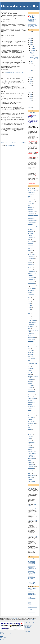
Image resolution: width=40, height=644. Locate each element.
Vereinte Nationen (32, 453)
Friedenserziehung (32, 274)
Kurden (30, 349)
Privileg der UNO (15, 618)
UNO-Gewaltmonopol (33, 442)
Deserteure (30, 243)
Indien (29, 304)
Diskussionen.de (31, 581)
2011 (31, 84)
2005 (31, 96)
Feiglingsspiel (31, 264)
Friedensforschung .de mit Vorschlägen (20, 6)
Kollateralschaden (32, 323)
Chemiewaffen (31, 237)
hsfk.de (2, 632)
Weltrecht (30, 474)
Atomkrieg (30, 207)
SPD (29, 427)
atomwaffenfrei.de (32, 598)
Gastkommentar (31, 288)
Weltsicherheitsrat (32, 476)
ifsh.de (29, 602)
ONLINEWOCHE (32, 15)
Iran (29, 313)
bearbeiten (30, 224)
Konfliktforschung (32, 326)
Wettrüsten (30, 478)
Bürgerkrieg (30, 234)
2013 (31, 79)
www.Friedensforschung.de (29, 623)
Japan (29, 317)
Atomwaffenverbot (32, 24)
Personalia (30, 387)
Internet (30, 307)
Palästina (30, 383)
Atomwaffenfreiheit (32, 211)
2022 (31, 36)
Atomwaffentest (31, 218)
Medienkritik (31, 352)
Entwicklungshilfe (32, 256)
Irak (29, 311)
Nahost (30, 367)
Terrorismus (30, 435)
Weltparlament (31, 591)
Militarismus (31, 356)
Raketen (30, 393)
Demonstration (31, 241)
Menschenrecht (31, 354)
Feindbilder (30, 266)
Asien (29, 206)
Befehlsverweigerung (32, 226)
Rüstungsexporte (32, 414)
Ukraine (30, 440)
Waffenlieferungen (32, 466)
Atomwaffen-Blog (32, 566)
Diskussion (30, 251)
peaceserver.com (32, 564)
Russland (17, 72)
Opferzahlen (31, 380)
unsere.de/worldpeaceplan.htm (30, 624)
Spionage (30, 429)
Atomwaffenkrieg (32, 213)
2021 (31, 38)
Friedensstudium (32, 283)
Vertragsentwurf (31, 459)
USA (29, 446)
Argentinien (30, 204)
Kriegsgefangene (32, 337)
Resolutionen (31, 402)
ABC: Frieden (31, 25)
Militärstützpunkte (32, 358)
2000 (31, 107)
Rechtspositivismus (32, 399)
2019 (31, 43)
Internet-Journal (31, 582)
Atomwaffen (30, 209)
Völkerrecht (3, 138)
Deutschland (18, 137)
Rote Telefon (31, 406)
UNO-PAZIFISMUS (32, 19)
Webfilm (30, 470)
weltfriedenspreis (32, 562)
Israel (29, 315)
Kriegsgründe (31, 339)
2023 (31, 34)
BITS (29, 228)
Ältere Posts (23, 143)
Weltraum (30, 472)
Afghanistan (31, 194)
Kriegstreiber (31, 345)
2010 (31, 86)
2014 (31, 77)
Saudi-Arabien (31, 418)
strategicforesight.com (33, 607)
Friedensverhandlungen (8, 72)
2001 (31, 105)
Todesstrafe (30, 437)
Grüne (29, 298)
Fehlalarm (30, 262)
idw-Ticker (30, 610)
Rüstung (30, 410)
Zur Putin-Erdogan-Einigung (9, 14)
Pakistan (30, 382)
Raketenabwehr (31, 395)
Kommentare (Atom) (11, 145)
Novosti (30, 374)
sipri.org (30, 606)
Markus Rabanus (33, 113)
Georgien (30, 292)
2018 (31, 45)
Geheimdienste (31, 290)
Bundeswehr (13, 137)
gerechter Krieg (31, 294)
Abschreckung (31, 192)
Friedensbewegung (32, 272)
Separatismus (31, 421)
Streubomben (31, 431)
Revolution (30, 404)
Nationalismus (31, 369)
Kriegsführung (31, 333)
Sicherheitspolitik (32, 423)
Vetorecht (30, 460)
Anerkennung (31, 200)
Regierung (30, 401)
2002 (31, 103)
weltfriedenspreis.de (28, 628)
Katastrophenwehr (32, 321)
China (29, 239)
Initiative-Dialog (31, 27)
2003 (31, 101)
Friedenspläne (31, 20)
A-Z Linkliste (31, 188)
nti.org (29, 597)
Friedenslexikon (31, 277)
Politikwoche (31, 389)
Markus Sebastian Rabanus (32, 488)
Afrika (29, 196)
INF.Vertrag (30, 305)
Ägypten (30, 198)
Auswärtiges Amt (32, 590)
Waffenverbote (31, 468)
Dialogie (30, 247)
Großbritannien (31, 296)
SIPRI (29, 425)
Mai (32, 64)
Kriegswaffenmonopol (32, 118)
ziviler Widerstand (32, 481)
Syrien (20, 72)
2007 (31, 92)
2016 (31, 73)
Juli (31, 62)
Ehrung (30, 253)
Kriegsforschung (31, 574)
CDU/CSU (30, 235)
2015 (31, 75)
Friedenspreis (31, 22)
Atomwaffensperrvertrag (33, 215)
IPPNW (30, 309)
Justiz (29, 319)
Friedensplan (31, 279)
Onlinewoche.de (3, 642)
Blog (36, 25)
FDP (29, 260)
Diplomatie (30, 249)
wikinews (30, 479)
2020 (31, 40)
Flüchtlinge (30, 268)
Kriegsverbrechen (32, 347)
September (33, 51)
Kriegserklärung (31, 572)
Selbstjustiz (30, 420)
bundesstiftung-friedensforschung (32, 594)
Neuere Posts (4, 143)
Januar (32, 68)
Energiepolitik (31, 255)
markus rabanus (32, 620)
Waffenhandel (31, 464)
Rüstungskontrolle (32, 416)
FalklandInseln (31, 258)
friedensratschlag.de (32, 596)
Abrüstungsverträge (32, 190)
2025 (31, 32)
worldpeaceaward (32, 561)
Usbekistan (30, 448)
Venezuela (30, 449)
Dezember (33, 46)
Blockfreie (30, 230)
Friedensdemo (31, 23)
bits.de (29, 603)
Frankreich (30, 270)
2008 (31, 90)
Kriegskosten (31, 341)
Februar (32, 66)
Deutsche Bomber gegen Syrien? (11, 78)
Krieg (29, 328)
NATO (29, 371)
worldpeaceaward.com (28, 626)
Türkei (23, 72)
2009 (31, 88)
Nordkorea (30, 372)
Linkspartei (30, 351)
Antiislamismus (31, 202)
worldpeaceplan (31, 559)
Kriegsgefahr (31, 335)
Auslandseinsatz (7, 137)
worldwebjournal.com (28, 625)
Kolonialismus (31, 324)
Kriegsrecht (30, 343)
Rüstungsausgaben (32, 412)
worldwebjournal (31, 560)
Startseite (14, 143)
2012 (31, 82)
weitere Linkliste (31, 612)
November (33, 48)
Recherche (30, 397)
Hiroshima (30, 300)
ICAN (29, 302)
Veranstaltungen (31, 451)
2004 (31, 99)
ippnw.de (30, 605)
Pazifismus (30, 385)
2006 (31, 94)
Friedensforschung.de (33, 508)
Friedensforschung (32, 275)
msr (14, 72)
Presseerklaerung (32, 391)
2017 (31, 71)
